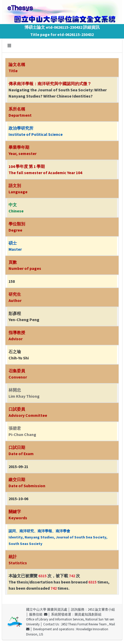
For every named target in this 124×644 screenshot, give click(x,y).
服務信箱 (38, 614)
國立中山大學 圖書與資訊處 (47, 609)
